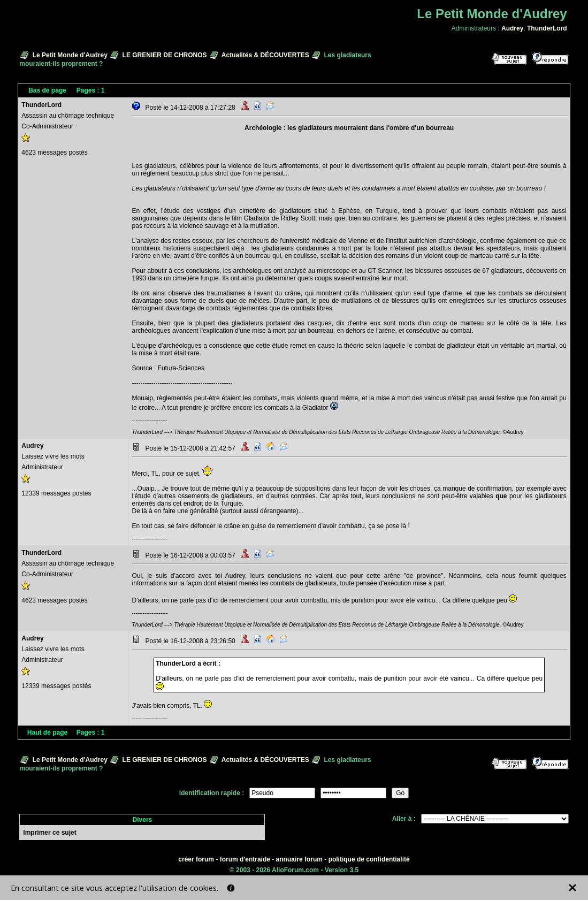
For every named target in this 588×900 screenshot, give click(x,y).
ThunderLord (547, 28)
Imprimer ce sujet (49, 833)
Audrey (512, 28)
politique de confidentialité (369, 859)
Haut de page (47, 733)
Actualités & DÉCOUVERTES (265, 55)
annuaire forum (299, 859)
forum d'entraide (245, 859)
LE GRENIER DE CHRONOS (165, 55)
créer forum (196, 859)
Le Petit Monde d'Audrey (70, 55)
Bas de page (47, 90)
